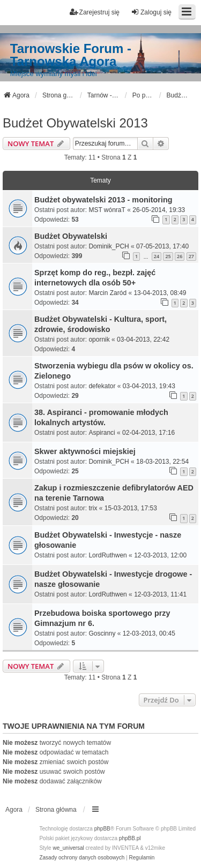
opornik (99, 339)
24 (157, 256)
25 (168, 256)
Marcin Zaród (107, 293)
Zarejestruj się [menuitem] (95, 12)
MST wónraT (107, 210)
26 (180, 256)
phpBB (102, 829)
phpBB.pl (130, 838)
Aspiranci (102, 433)
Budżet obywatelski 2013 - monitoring (103, 200)
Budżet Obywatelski (71, 236)
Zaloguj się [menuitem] (151, 12)
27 (191, 256)
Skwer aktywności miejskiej (85, 451)
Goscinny (102, 633)
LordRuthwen (107, 555)
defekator (102, 386)
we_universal (68, 848)
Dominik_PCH (109, 246)
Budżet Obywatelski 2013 (75, 123)
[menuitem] (82, 858)
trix (93, 508)
